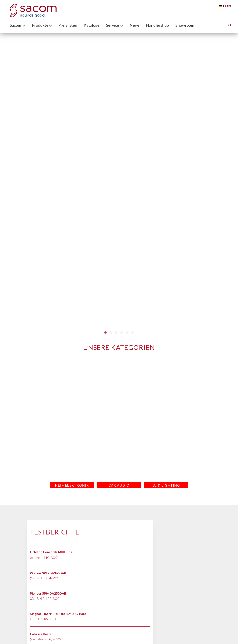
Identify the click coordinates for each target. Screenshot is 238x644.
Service (115, 25)
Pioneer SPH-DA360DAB (48, 573)
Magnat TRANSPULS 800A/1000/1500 (58, 614)
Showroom (185, 25)
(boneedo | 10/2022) (44, 558)
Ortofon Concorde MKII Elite (51, 552)
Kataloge (92, 25)
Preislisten (68, 25)
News (135, 25)
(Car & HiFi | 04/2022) (45, 578)
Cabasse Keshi (40, 634)
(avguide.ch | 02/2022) (45, 639)
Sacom (18, 25)
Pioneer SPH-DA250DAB (48, 593)
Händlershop (158, 25)
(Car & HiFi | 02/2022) (45, 599)
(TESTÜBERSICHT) (43, 619)
